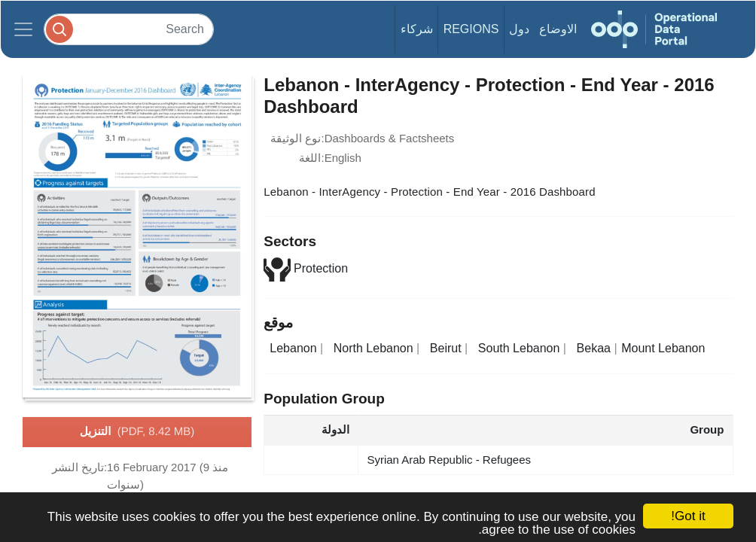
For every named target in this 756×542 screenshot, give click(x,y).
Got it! (688, 516)
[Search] (129, 29)
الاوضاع (558, 29)
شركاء (417, 29)
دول (519, 29)
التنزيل (137, 432)
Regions (471, 29)
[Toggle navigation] (23, 29)
